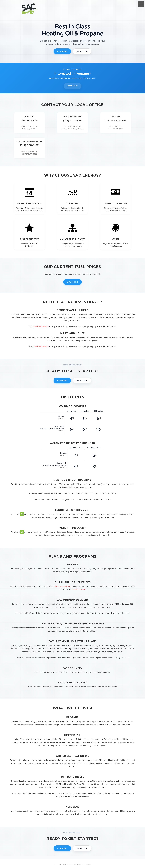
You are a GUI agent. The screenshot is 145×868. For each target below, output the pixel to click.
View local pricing (63, 586)
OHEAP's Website (41, 347)
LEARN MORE (73, 86)
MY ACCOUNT (82, 51)
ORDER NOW (62, 51)
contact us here (79, 590)
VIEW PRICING (73, 282)
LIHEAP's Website (41, 327)
